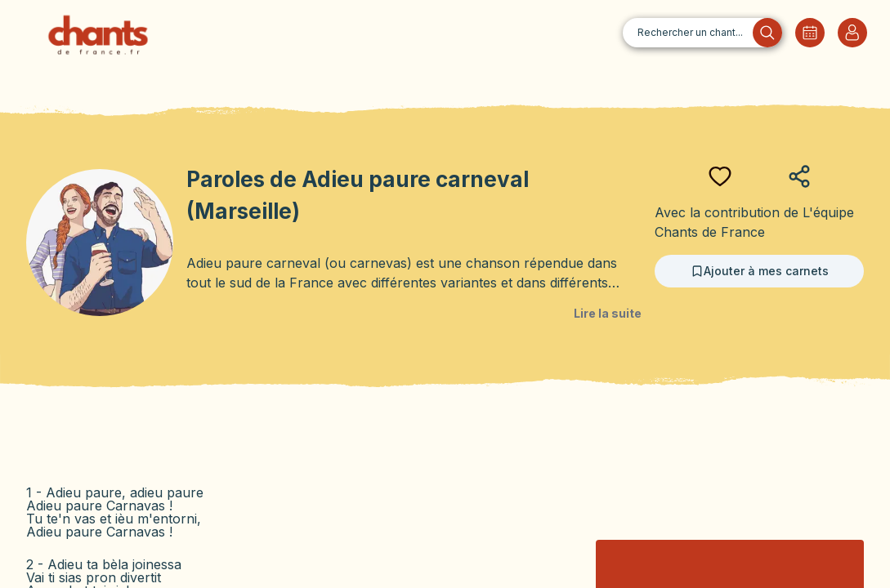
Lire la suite (608, 313)
